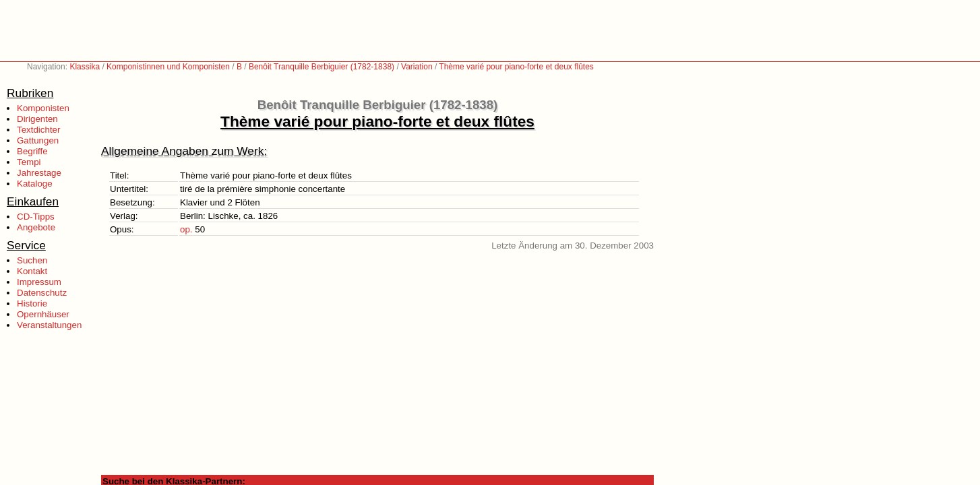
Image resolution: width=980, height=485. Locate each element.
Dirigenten (37, 119)
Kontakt (32, 271)
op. (186, 229)
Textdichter (38, 130)
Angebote (36, 227)
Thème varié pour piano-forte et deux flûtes (516, 67)
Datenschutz (42, 293)
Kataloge (35, 184)
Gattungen (38, 140)
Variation (417, 67)
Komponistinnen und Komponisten (168, 67)
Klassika (85, 67)
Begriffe (32, 151)
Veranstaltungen (49, 325)
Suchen (32, 260)
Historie (32, 303)
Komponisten (43, 108)
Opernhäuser (43, 314)
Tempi (29, 162)
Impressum (39, 282)
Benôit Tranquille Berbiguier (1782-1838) (321, 67)
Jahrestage (39, 173)
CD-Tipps (36, 217)
